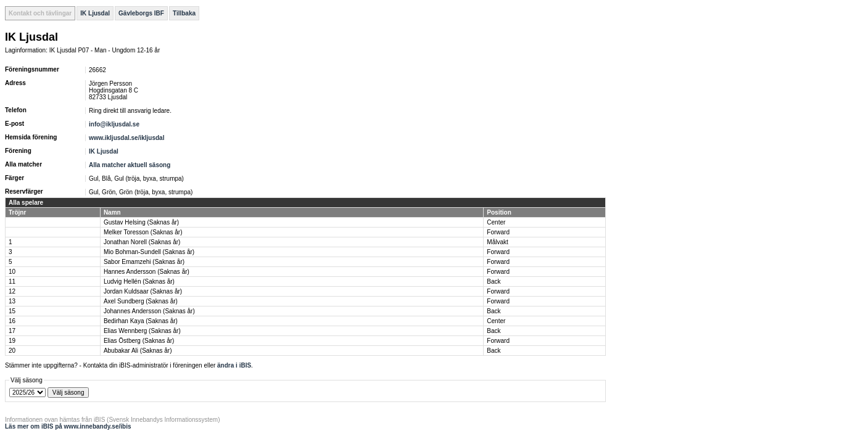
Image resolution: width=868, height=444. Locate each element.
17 (12, 331)
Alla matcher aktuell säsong (130, 165)
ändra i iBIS (234, 365)
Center (496, 222)
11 (12, 282)
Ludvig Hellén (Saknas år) (139, 282)
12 (12, 291)
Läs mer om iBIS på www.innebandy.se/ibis (68, 426)
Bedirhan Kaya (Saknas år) (141, 321)
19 (12, 341)
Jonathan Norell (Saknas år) (142, 242)
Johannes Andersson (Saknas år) (149, 311)
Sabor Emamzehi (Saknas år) (144, 262)
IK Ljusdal (95, 13)
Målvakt (497, 242)
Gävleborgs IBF (141, 13)
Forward (498, 232)
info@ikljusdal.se (115, 124)
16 (12, 321)
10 (12, 272)
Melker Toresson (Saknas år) (143, 232)
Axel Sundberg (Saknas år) (141, 301)
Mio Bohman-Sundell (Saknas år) (149, 252)
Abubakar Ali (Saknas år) (138, 351)
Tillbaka (184, 13)
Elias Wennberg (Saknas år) (142, 331)
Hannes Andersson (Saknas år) (147, 272)
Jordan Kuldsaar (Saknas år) (143, 291)
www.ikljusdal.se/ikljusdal (126, 138)
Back (494, 282)
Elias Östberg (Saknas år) (139, 341)
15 (12, 311)
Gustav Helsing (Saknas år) (141, 222)
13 (12, 301)
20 (12, 351)
